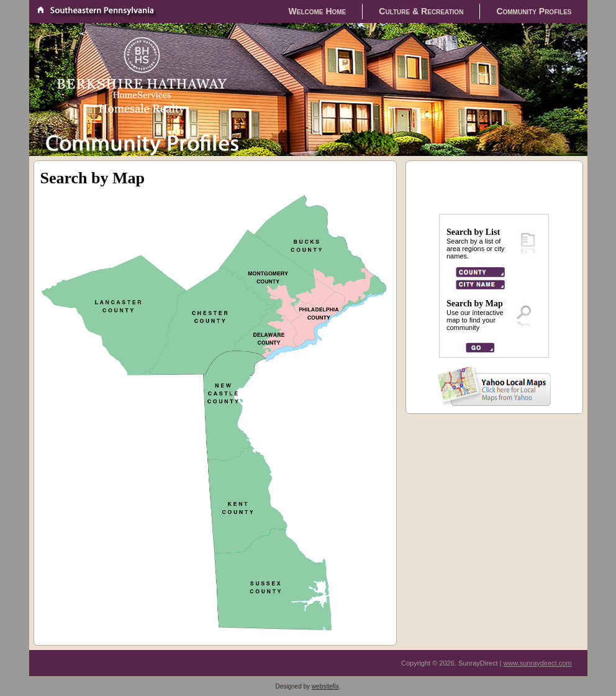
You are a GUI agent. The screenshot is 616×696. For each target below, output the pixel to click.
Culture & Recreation (421, 11)
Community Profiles (534, 11)
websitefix (325, 686)
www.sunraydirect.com (537, 663)
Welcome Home (318, 11)
